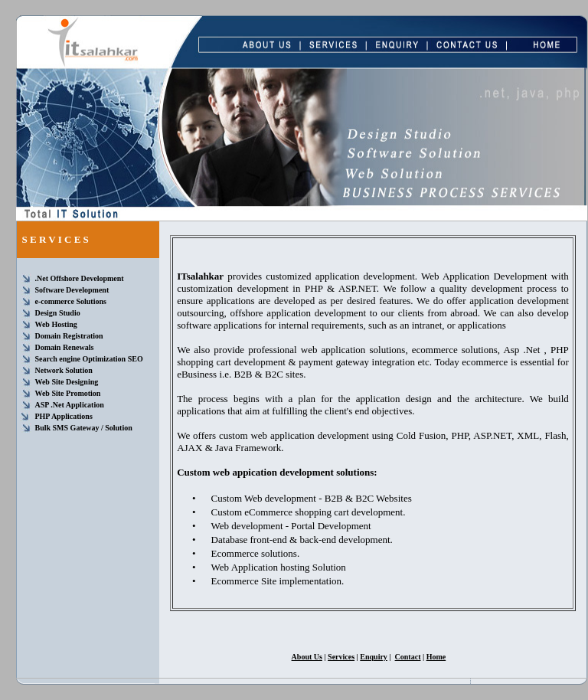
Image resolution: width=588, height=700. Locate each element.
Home (436, 657)
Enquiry (374, 657)
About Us (307, 657)
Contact (408, 657)
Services (341, 657)
